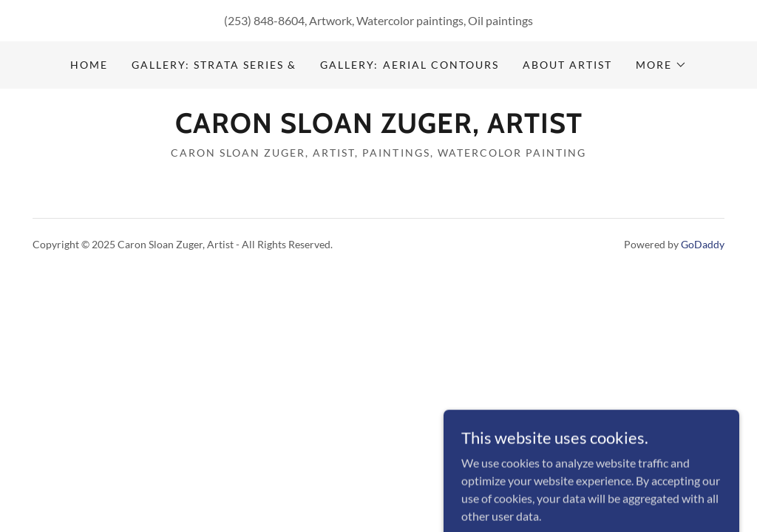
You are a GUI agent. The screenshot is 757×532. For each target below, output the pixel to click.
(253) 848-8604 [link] (264, 20)
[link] (379, 128)
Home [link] (89, 65)
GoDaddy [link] (703, 244)
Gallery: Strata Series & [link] (214, 65)
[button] (661, 65)
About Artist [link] (567, 65)
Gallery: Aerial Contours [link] (409, 65)
